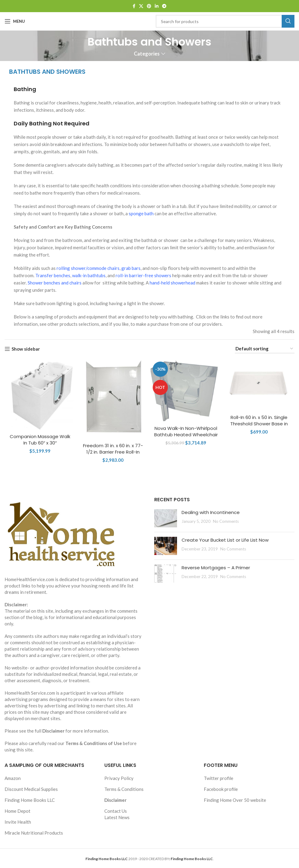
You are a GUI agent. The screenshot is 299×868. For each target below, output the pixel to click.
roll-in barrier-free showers (143, 275)
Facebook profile (221, 789)
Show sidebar (26, 349)
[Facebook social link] (134, 6)
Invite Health (18, 822)
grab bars (131, 268)
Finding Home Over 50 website (235, 800)
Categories (147, 54)
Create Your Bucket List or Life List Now (225, 540)
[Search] (225, 21)
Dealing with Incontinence (211, 512)
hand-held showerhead (172, 283)
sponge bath (141, 213)
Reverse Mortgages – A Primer (216, 568)
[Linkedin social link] (157, 6)
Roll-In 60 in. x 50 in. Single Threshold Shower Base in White (259, 424)
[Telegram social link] (164, 6)
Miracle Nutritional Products (34, 833)
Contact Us (116, 811)
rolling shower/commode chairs (88, 268)
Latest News (117, 817)
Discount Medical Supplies (31, 789)
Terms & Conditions (124, 789)
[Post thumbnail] (166, 518)
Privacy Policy (119, 778)
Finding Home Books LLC (30, 800)
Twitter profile (219, 778)
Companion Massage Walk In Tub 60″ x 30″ (40, 440)
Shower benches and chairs (55, 283)
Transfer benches (53, 275)
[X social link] (141, 6)
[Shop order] (265, 349)
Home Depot (17, 811)
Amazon (13, 778)
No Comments (226, 521)
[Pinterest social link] (149, 6)
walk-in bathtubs (89, 275)
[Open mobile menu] (15, 21)
